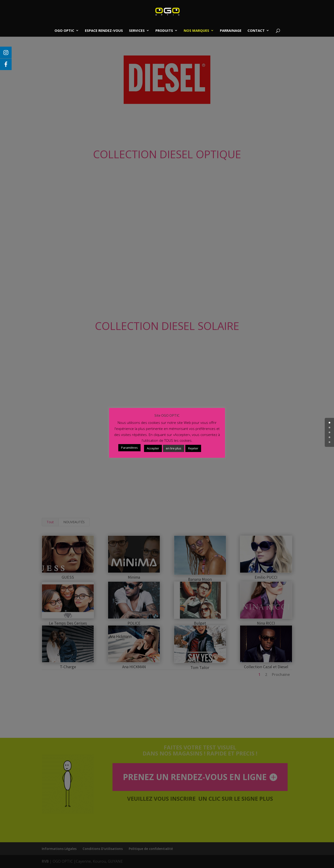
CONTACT (256, 31)
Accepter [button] (153, 448)
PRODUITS (164, 31)
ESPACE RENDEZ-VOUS (104, 31)
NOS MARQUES (196, 31)
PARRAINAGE (231, 31)
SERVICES (137, 31)
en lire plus (174, 448)
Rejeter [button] (193, 448)
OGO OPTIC (64, 31)
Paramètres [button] (129, 448)
